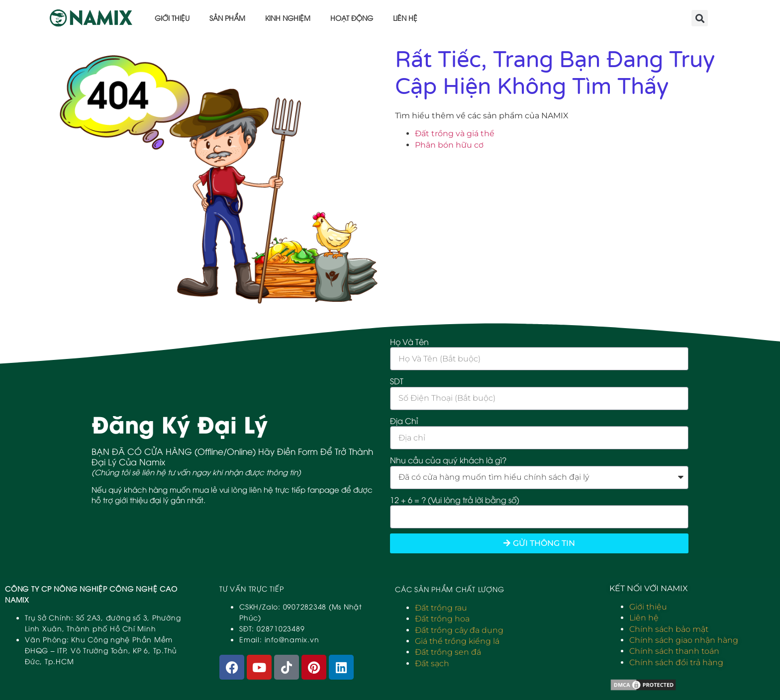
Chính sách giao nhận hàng (684, 640)
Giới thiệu (172, 18)
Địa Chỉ (404, 421)
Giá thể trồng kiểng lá (457, 641)
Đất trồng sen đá (448, 652)
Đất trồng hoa (442, 619)
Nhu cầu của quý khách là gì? (448, 460)
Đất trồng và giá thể (455, 133)
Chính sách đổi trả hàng (676, 662)
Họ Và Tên (409, 342)
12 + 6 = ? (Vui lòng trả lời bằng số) (455, 500)
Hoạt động (352, 18)
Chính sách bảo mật (669, 629)
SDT (397, 381)
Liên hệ (405, 18)
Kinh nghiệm (288, 18)
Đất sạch (432, 663)
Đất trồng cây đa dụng (459, 630)
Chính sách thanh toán (674, 651)
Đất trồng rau (441, 608)
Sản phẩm (227, 18)
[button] (700, 18)
